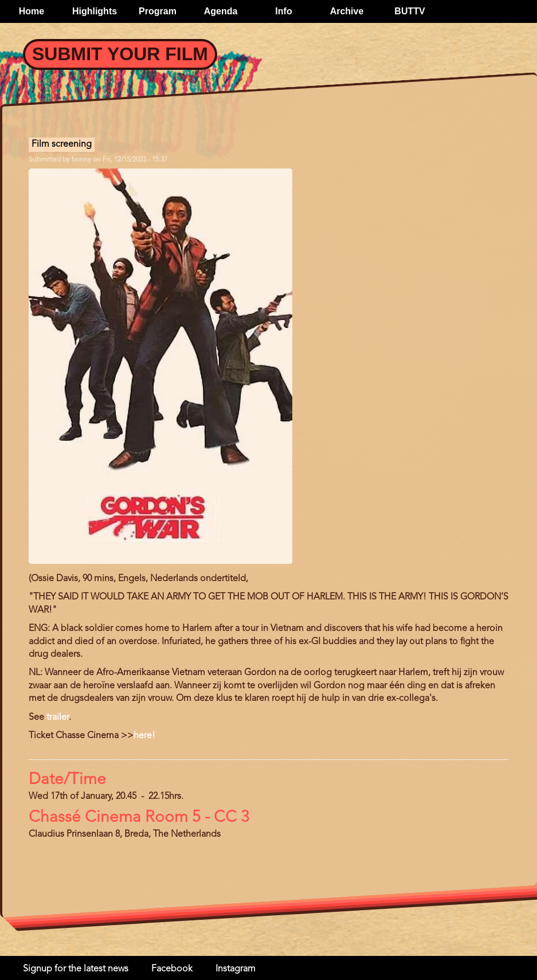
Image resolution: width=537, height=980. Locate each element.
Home (32, 11)
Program (158, 11)
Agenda (221, 11)
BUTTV (409, 11)
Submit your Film (120, 54)
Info (283, 11)
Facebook (172, 969)
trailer (58, 718)
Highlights (95, 11)
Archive (347, 11)
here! (144, 736)
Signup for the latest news (76, 969)
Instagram (236, 969)
